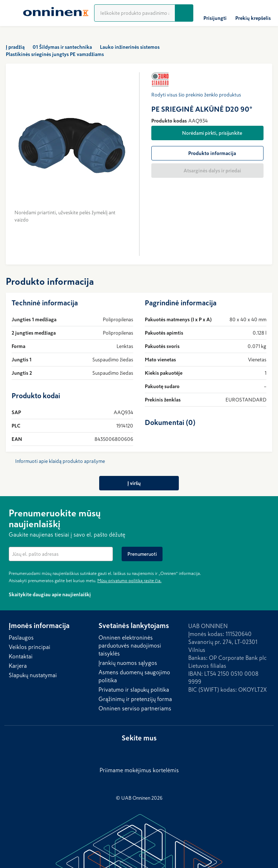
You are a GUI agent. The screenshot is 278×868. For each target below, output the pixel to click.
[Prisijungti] (215, 13)
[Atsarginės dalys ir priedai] (207, 171)
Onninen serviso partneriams (135, 708)
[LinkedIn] (130, 752)
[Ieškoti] (184, 13)
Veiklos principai (30, 647)
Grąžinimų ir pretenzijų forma (135, 699)
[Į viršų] (139, 483)
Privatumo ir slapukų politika (134, 689)
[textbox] (61, 554)
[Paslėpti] (265, 512)
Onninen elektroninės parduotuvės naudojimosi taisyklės (130, 645)
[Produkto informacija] (207, 153)
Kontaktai (21, 656)
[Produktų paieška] (135, 13)
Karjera (18, 666)
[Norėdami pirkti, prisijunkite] (207, 133)
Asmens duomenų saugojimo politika (134, 676)
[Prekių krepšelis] (253, 13)
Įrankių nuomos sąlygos (128, 663)
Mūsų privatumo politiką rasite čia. (129, 581)
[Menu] (12, 13)
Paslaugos (21, 637)
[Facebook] (145, 752)
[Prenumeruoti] (142, 554)
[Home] (56, 13)
